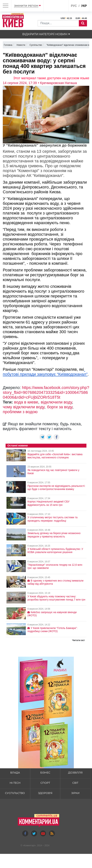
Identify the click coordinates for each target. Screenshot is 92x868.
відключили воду (56, 402)
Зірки (75, 793)
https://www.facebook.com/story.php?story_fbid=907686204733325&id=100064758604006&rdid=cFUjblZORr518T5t (46, 392)
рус (74, 6)
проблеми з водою (20, 412)
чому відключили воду (24, 407)
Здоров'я (45, 793)
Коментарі (29, 845)
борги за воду (60, 407)
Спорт (45, 783)
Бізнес (45, 773)
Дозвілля (75, 773)
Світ (75, 783)
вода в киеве (26, 402)
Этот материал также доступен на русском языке (51, 78)
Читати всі (78, 640)
